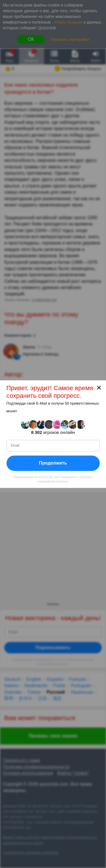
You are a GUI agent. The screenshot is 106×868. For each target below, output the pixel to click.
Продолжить (53, 463)
